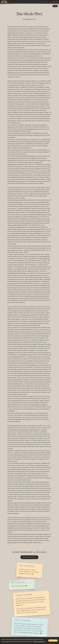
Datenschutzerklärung (39, 642)
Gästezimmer (46, 2)
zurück (55, 6)
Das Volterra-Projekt (35, 2)
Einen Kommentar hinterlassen (29, 557)
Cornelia (26, 2)
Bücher (12, 2)
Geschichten (19, 2)
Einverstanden (53, 640)
